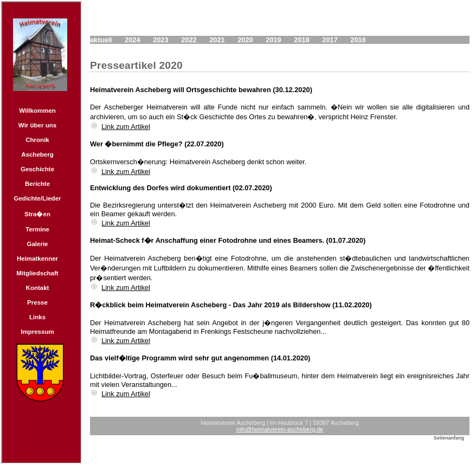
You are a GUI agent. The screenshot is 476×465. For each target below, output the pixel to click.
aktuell (101, 40)
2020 (245, 40)
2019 (273, 40)
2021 (217, 40)
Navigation (41, 232)
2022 (189, 40)
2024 (132, 40)
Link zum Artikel (126, 127)
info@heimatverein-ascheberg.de (280, 429)
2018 (301, 40)
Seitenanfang (449, 438)
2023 (160, 40)
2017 (330, 40)
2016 (358, 40)
